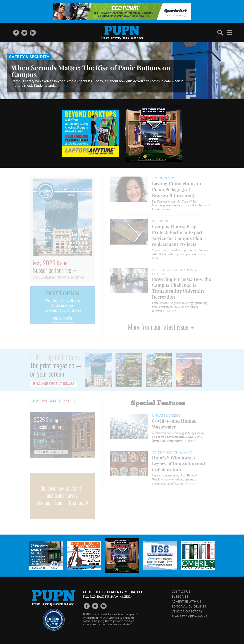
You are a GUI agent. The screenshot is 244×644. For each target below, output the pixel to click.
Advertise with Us (186, 601)
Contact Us (181, 592)
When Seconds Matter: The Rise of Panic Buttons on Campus (91, 71)
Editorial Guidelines (189, 606)
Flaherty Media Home (189, 616)
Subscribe (180, 597)
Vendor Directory (187, 611)
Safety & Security (29, 57)
